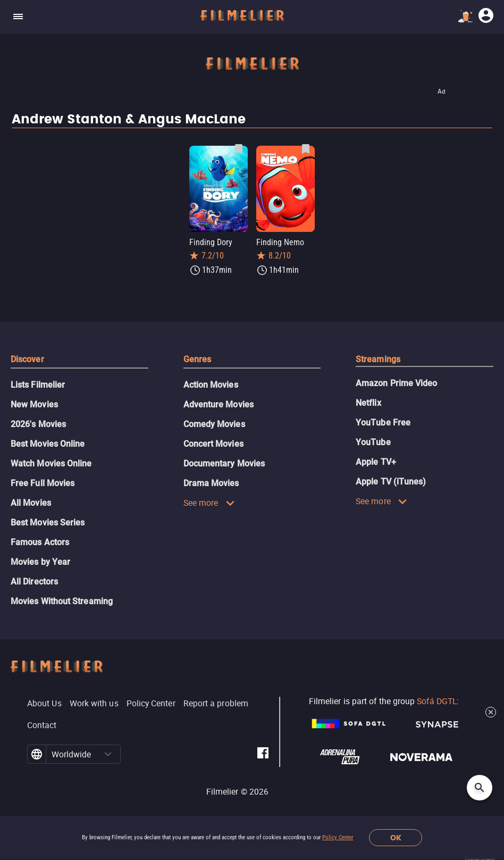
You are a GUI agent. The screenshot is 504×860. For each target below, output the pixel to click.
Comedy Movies (214, 424)
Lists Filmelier (38, 385)
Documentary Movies (224, 464)
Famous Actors (40, 542)
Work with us (94, 703)
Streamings (378, 359)
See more (209, 503)
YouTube (373, 442)
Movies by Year (40, 562)
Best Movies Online (48, 444)
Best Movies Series (48, 523)
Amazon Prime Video (396, 383)
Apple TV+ (376, 462)
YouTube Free (383, 423)
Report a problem (216, 703)
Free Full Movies (43, 483)
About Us (44, 703)
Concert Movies (213, 444)
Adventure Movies (219, 404)
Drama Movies (211, 483)
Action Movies (211, 385)
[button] (108, 754)
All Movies (31, 503)
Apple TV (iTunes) (391, 482)
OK (396, 838)
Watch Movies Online (51, 464)
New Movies (34, 404)
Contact (42, 725)
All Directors (34, 582)
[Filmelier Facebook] (263, 754)
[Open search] (480, 788)
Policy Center (338, 837)
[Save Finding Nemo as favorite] (306, 149)
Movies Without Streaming (62, 601)
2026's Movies (38, 424)
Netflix (368, 403)
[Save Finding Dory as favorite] (239, 149)
